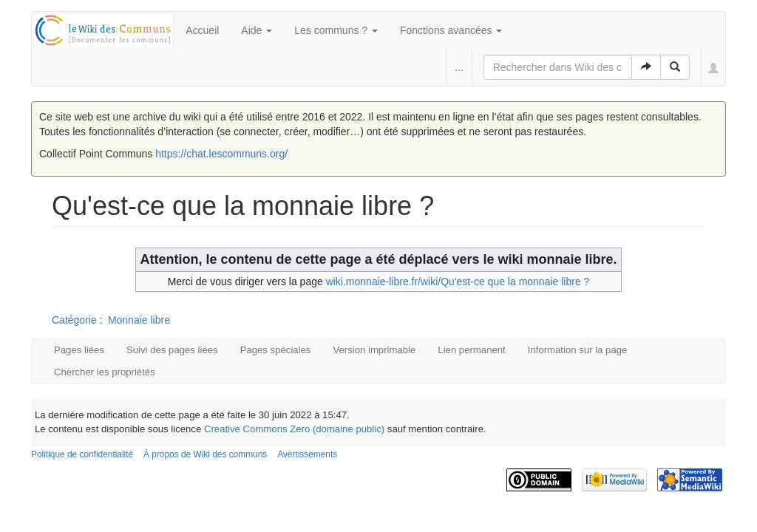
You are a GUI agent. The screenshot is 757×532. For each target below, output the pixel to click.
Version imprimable (374, 350)
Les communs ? (336, 30)
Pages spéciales (276, 350)
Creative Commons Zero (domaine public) (294, 429)
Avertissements (307, 454)
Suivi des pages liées (172, 350)
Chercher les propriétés (105, 372)
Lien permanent (471, 350)
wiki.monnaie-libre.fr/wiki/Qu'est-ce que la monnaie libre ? (458, 282)
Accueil (202, 30)
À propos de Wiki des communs (205, 454)
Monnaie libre (139, 320)
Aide (257, 30)
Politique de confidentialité (82, 454)
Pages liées (79, 350)
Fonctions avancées (451, 30)
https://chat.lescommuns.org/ (221, 154)
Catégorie (74, 320)
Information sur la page (578, 350)
